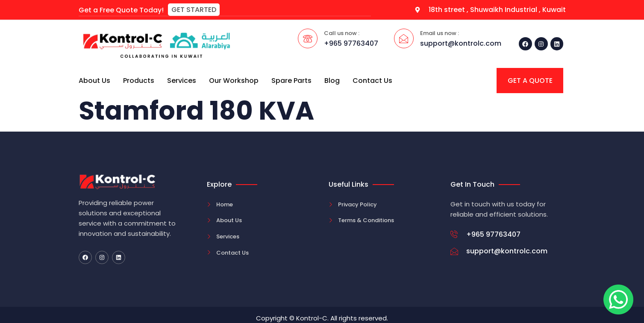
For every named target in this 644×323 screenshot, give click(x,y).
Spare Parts (291, 80)
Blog (332, 80)
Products (139, 80)
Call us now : (342, 33)
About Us (94, 80)
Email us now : (440, 33)
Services (182, 80)
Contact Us (372, 80)
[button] (194, 10)
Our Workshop (234, 80)
